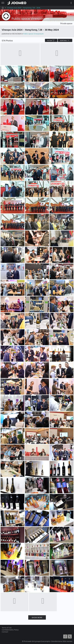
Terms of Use (7, 628)
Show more (37, 617)
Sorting (65, 40)
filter (51, 40)
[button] (6, 632)
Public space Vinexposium (33, 34)
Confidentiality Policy (10, 630)
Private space (66, 23)
